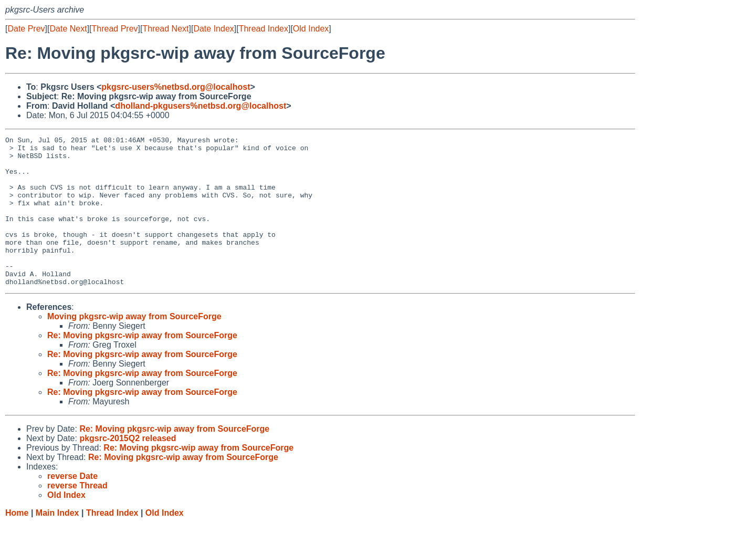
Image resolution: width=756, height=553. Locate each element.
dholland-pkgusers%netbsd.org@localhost (201, 106)
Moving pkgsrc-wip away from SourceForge (134, 346)
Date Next (68, 29)
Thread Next (165, 29)
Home (17, 543)
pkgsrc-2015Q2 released (128, 468)
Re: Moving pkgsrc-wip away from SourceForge (142, 365)
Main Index (57, 543)
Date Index (213, 29)
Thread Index (264, 29)
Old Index (311, 29)
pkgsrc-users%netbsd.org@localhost (176, 87)
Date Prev (26, 29)
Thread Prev (115, 29)
